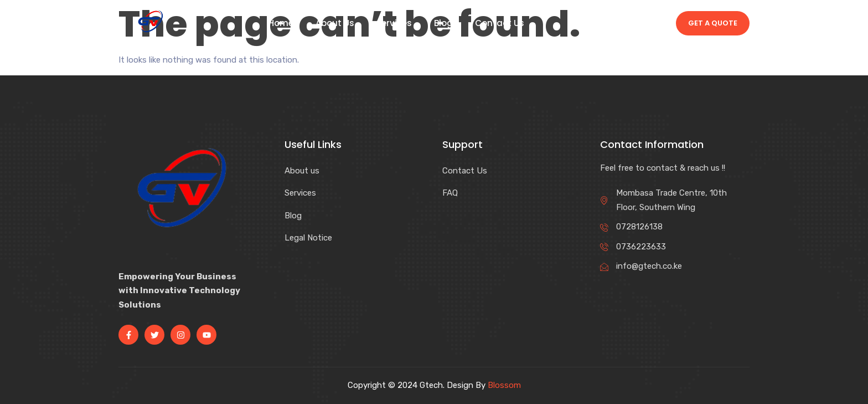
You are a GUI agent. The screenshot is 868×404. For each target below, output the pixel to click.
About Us (335, 23)
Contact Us (500, 23)
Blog (443, 23)
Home (281, 23)
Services (394, 23)
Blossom (504, 385)
